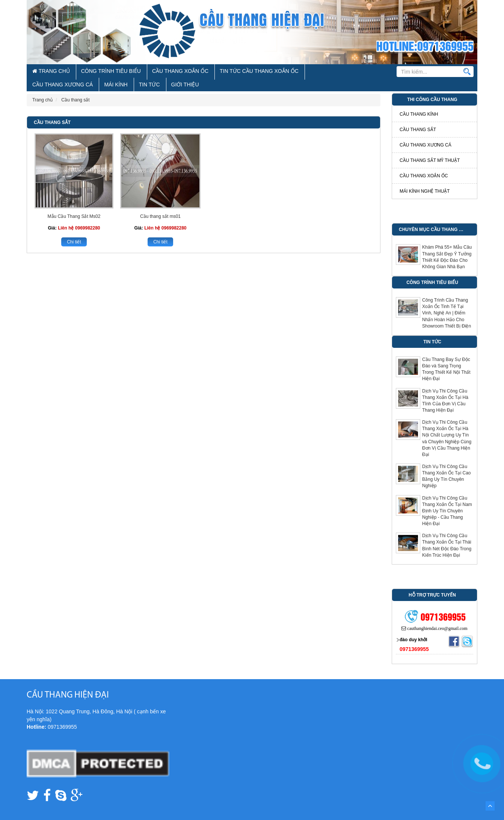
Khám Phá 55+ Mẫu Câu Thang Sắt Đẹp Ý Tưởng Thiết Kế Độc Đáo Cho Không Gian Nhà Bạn (447, 245)
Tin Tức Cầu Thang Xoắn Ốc (191, 72)
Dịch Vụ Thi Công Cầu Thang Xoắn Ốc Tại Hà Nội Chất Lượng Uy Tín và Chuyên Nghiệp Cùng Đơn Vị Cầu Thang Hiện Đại (447, 426)
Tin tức (308, 72)
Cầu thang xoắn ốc (424, 164)
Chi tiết (74, 230)
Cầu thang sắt (52, 110)
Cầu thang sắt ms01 (160, 204)
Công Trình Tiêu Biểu (85, 72)
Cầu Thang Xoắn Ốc (134, 72)
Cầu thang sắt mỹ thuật (430, 148)
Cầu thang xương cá (426, 133)
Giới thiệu (331, 72)
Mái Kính (287, 72)
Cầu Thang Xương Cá (250, 72)
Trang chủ (43, 72)
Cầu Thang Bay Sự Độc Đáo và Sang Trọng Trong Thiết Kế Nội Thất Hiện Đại (446, 357)
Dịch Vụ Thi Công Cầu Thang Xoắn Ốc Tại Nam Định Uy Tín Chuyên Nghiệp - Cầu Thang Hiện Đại (447, 499)
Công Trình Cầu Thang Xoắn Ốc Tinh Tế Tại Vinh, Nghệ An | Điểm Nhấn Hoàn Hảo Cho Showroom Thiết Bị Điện (447, 301)
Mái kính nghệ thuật (425, 179)
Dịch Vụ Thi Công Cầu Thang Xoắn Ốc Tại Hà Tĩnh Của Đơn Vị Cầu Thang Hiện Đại (445, 389)
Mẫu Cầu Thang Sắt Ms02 (74, 204)
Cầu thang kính (419, 102)
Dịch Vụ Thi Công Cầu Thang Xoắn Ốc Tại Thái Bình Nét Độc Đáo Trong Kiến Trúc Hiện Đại (447, 533)
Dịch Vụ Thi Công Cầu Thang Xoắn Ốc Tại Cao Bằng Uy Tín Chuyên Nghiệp (447, 464)
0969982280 (88, 216)
